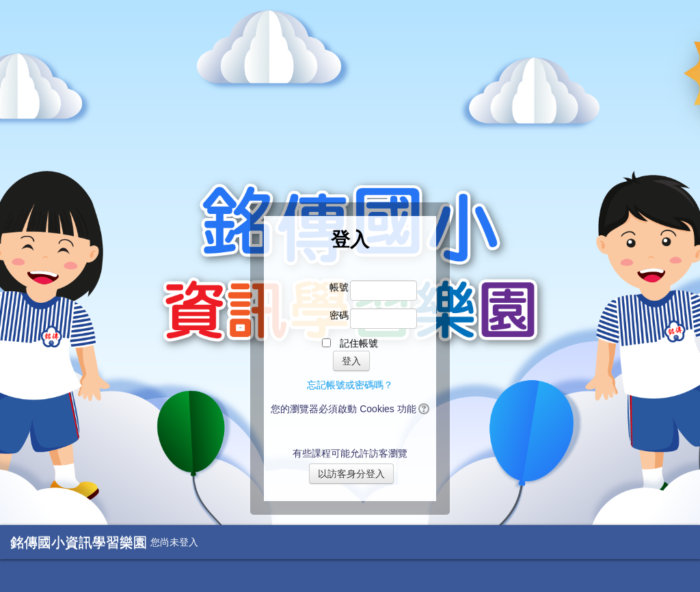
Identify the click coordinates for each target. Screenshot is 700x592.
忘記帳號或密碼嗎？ (350, 385)
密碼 (339, 315)
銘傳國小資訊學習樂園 (79, 542)
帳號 (339, 287)
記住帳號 (359, 343)
